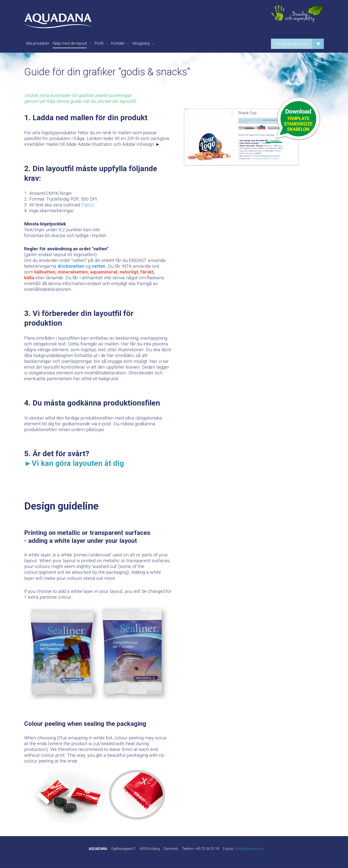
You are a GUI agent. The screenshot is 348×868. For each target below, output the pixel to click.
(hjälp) (88, 205)
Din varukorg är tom (299, 44)
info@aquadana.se (249, 849)
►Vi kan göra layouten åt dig (74, 463)
